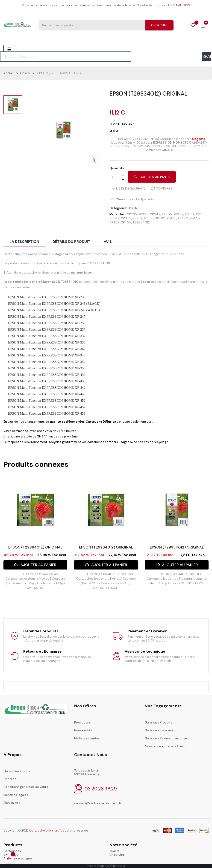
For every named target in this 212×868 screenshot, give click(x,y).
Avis (108, 242)
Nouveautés (83, 730)
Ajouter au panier (152, 177)
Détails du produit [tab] (71, 242)
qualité (115, 851)
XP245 (143, 214)
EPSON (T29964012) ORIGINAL (106, 547)
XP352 (137, 218)
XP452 (115, 222)
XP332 (190, 214)
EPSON (132, 208)
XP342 (115, 218)
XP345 (126, 218)
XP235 (132, 214)
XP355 (149, 218)
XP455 (126, 222)
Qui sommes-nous (17, 771)
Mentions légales (16, 795)
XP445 (195, 218)
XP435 (171, 218)
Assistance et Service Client (165, 746)
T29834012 (141, 222)
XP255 (167, 214)
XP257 (178, 214)
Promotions (82, 722)
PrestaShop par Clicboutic (106, 866)
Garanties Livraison (159, 730)
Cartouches (12, 851)
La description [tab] (24, 242)
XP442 (183, 218)
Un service (117, 855)
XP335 (201, 214)
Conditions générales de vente (26, 787)
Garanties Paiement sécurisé (166, 738)
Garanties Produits (158, 722)
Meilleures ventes (87, 738)
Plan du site (12, 803)
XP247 (155, 214)
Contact (10, 779)
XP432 (160, 218)
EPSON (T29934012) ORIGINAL (177, 547)
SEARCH (207, 56)
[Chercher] (66, 57)
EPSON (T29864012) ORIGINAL (35, 547)
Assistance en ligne (18, 858)
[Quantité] (116, 177)
